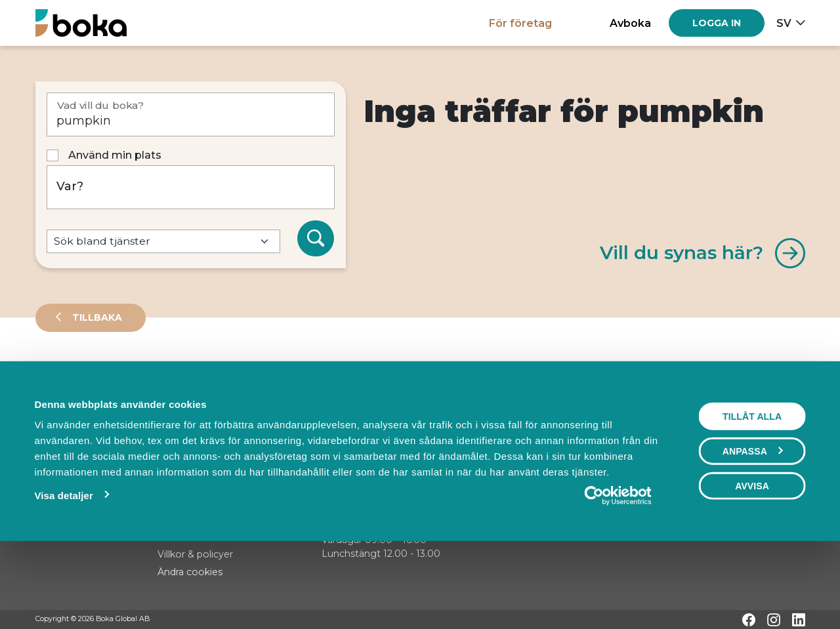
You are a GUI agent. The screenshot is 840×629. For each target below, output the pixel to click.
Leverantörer (88, 376)
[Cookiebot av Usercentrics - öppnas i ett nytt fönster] (618, 572)
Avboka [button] (630, 23)
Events (173, 376)
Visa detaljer (63, 572)
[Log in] (717, 23)
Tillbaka (96, 317)
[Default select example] (163, 242)
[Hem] (81, 23)
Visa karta (752, 421)
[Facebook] (749, 620)
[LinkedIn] (799, 620)
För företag (520, 23)
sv (784, 23)
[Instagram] (774, 620)
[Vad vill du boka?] (191, 114)
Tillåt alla (752, 493)
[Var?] (191, 187)
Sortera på (68, 420)
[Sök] (316, 239)
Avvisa (752, 562)
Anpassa (753, 527)
